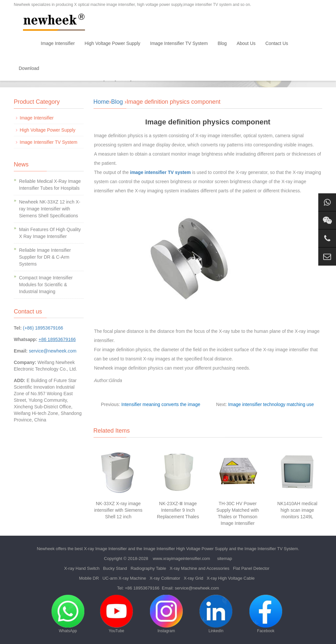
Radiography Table (148, 568)
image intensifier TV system (160, 172)
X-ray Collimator (165, 578)
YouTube (116, 614)
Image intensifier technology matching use (271, 404)
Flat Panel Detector (251, 568)
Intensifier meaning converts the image (161, 404)
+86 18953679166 (142, 588)
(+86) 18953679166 (43, 328)
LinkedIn (216, 614)
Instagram (166, 614)
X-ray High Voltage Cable (231, 578)
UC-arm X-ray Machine (124, 578)
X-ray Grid (193, 578)
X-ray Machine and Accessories (199, 568)
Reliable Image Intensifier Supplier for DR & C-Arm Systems (45, 257)
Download (29, 68)
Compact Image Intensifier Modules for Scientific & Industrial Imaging (46, 285)
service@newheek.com (53, 351)
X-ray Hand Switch (82, 568)
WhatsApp (68, 614)
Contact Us (277, 43)
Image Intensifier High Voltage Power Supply (186, 549)
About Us (246, 43)
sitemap (225, 558)
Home (25, 43)
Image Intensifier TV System (179, 43)
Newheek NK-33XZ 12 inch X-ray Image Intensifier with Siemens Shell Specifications (50, 209)
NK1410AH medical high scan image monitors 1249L (297, 510)
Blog (222, 43)
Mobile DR (89, 578)
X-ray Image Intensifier (105, 549)
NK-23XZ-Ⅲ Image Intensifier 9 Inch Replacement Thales (178, 510)
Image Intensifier (58, 43)
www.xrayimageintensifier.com (181, 558)
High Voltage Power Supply (113, 43)
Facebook (266, 614)
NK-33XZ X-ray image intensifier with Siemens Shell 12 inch (118, 510)
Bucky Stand (115, 568)
